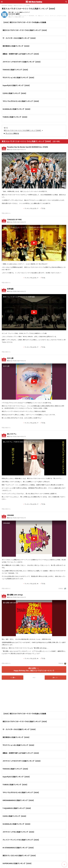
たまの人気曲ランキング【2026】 (15, 93)
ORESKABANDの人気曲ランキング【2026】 (19, 800)
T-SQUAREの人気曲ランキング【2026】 (17, 808)
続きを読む (34, 669)
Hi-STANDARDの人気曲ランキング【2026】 (19, 848)
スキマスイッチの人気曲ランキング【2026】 (19, 832)
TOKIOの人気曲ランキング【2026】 (16, 70)
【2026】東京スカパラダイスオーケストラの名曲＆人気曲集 (24, 22)
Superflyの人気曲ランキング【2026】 (17, 85)
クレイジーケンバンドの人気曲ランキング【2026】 (21, 840)
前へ (13, 678)
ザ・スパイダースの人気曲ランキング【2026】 (19, 38)
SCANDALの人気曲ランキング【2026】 (17, 109)
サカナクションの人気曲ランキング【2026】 (19, 77)
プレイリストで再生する (11, 134)
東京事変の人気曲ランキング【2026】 (16, 46)
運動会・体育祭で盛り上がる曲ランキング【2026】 (21, 54)
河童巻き (62, 589)
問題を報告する (6, 213)
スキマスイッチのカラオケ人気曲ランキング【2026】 (22, 62)
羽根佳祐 (62, 663)
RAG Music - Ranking (7, 6)
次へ (55, 678)
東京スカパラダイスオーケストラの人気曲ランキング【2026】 (25, 30)
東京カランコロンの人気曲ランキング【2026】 (20, 855)
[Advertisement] (34, 696)
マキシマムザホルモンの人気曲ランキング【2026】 (21, 101)
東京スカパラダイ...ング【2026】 (22, 6)
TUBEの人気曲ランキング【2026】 (15, 117)
